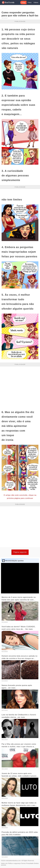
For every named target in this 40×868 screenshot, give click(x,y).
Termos (23, 863)
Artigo (23, 2)
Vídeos (36, 2)
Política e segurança (14, 863)
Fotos (30, 2)
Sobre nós (4, 863)
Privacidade (30, 863)
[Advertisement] (20, 387)
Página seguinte (20, 552)
